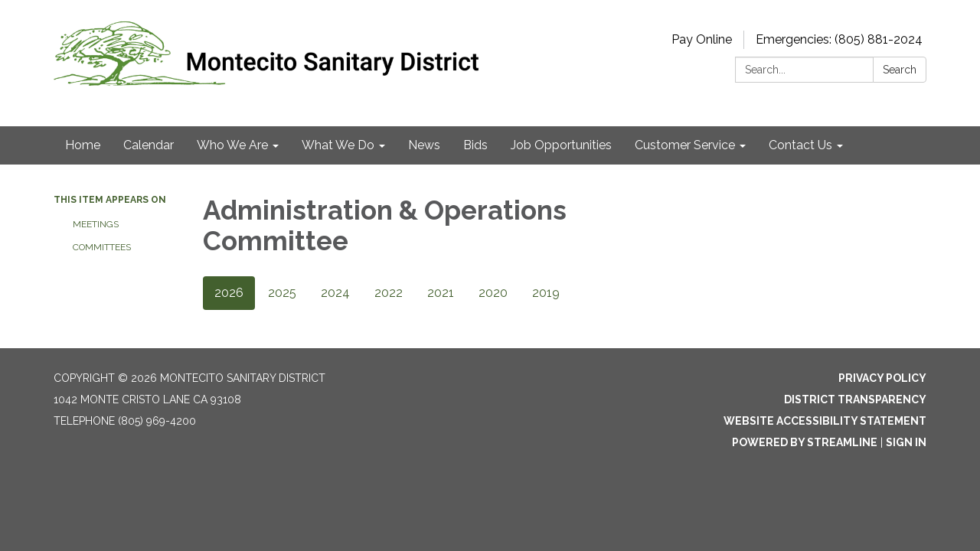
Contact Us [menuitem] (800, 145)
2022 (389, 293)
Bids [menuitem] (475, 145)
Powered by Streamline (805, 442)
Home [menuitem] (83, 145)
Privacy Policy (882, 378)
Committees (102, 247)
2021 (441, 293)
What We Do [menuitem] (338, 145)
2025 (282, 293)
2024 (335, 293)
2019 (546, 293)
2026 (229, 293)
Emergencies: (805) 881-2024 (839, 39)
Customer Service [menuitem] (685, 145)
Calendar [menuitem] (149, 145)
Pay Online (702, 39)
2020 (493, 293)
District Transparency (855, 399)
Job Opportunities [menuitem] (561, 145)
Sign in (906, 442)
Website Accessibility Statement (825, 421)
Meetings (96, 224)
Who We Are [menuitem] (232, 145)
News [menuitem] (424, 145)
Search (900, 70)
